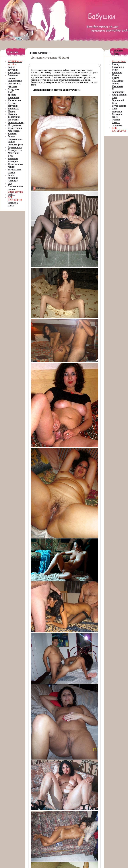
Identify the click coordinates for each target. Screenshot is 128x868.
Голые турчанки (39, 53)
